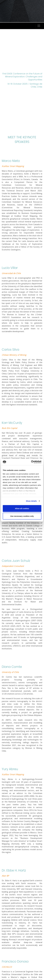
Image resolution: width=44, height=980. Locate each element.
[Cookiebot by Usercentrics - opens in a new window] (31, 462)
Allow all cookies (22, 508)
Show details (31, 501)
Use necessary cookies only (22, 516)
